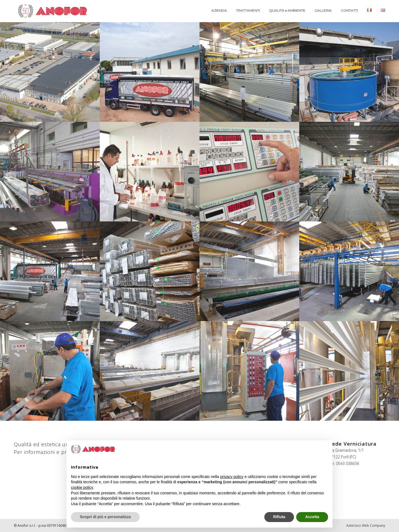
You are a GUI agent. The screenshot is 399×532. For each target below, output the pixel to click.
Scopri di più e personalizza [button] (105, 517)
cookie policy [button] (82, 487)
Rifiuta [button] (279, 517)
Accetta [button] (312, 517)
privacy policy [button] (232, 477)
